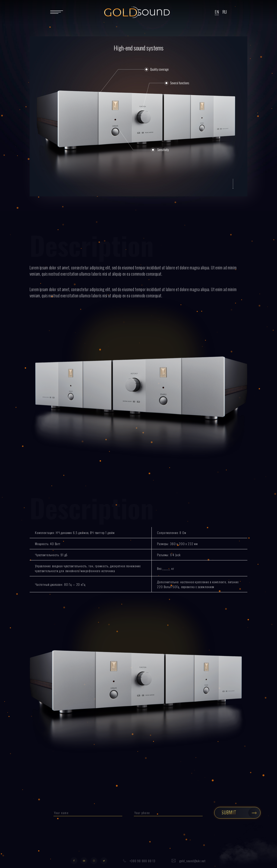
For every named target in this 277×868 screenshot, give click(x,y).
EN (217, 12)
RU (225, 12)
